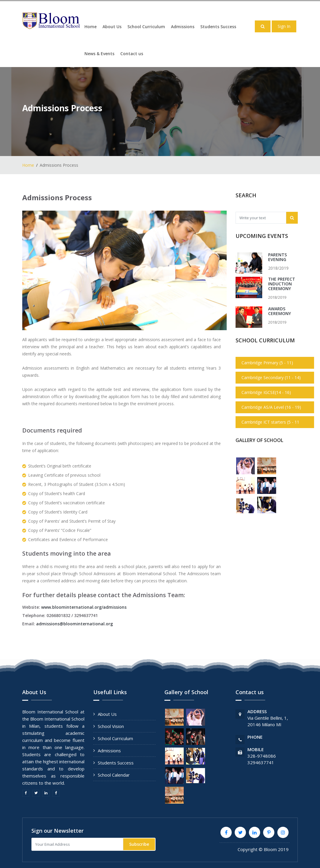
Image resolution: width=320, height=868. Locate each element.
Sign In (284, 26)
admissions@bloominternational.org (75, 624)
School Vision (111, 726)
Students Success (218, 27)
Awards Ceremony (280, 311)
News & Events (99, 54)
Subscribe (139, 844)
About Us (112, 27)
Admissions (183, 27)
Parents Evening (277, 257)
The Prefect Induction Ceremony (282, 284)
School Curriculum (146, 27)
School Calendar (114, 775)
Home (91, 27)
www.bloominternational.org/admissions (84, 607)
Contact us (132, 54)
